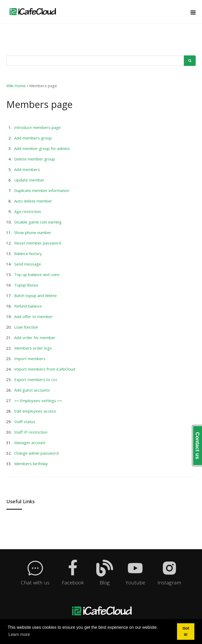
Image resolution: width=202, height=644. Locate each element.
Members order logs (33, 348)
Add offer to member (34, 316)
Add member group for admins (42, 148)
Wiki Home (16, 86)
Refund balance (28, 306)
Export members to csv (36, 380)
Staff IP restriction (31, 432)
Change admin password (36, 453)
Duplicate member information (42, 190)
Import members (30, 359)
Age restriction (28, 211)
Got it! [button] (186, 631)
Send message (28, 264)
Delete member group (35, 159)
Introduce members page (37, 127)
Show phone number (33, 232)
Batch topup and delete (36, 295)
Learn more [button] (19, 634)
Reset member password (38, 243)
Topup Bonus (26, 285)
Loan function (26, 327)
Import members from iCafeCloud (45, 369)
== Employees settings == (38, 401)
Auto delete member (33, 201)
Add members (27, 169)
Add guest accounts (32, 390)
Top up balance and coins (37, 274)
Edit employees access (35, 411)
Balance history (28, 253)
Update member (29, 180)
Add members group (33, 138)
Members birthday (31, 464)
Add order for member (35, 337)
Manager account (30, 443)
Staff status (25, 422)
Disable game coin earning (38, 222)
